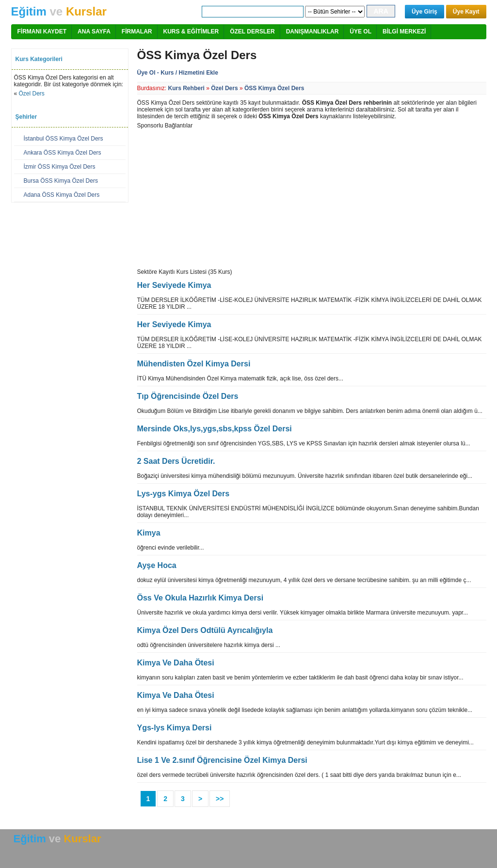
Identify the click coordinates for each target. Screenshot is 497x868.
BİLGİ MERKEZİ (404, 32)
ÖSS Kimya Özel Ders (274, 88)
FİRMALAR (137, 32)
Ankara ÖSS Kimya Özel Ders (63, 153)
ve (59, 11)
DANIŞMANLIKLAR (313, 32)
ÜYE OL (361, 32)
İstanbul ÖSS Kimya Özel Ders (64, 139)
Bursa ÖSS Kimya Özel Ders (61, 181)
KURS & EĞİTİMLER (191, 32)
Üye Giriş (425, 12)
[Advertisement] (219, 197)
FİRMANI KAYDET (42, 32)
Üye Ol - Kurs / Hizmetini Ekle (178, 73)
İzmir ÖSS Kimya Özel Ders (60, 167)
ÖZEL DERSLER (252, 32)
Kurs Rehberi (186, 88)
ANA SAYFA (94, 32)
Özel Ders (32, 94)
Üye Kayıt (466, 12)
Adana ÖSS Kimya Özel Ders (62, 195)
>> (220, 799)
